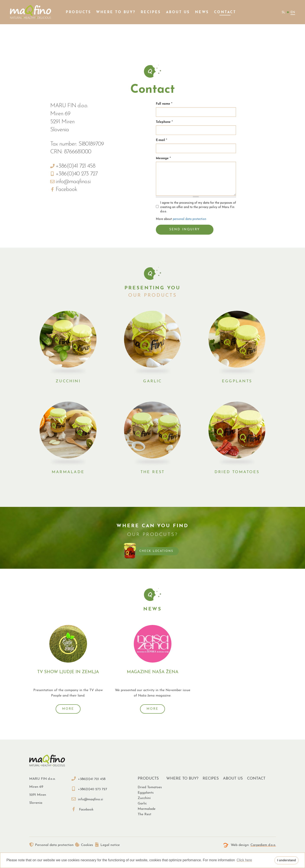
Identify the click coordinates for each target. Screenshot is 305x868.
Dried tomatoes (237, 471)
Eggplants (237, 380)
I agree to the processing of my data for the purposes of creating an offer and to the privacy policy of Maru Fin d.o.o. (196, 207)
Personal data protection (51, 842)
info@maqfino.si (87, 796)
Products (78, 12)
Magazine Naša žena (153, 670)
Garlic (152, 380)
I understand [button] (286, 860)
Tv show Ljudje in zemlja (68, 670)
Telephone (164, 122)
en (293, 12)
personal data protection (190, 219)
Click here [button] (244, 860)
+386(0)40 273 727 (89, 786)
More (68, 707)
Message (163, 158)
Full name (164, 104)
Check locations (156, 550)
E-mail (161, 140)
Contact (225, 12)
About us (178, 12)
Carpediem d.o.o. (263, 842)
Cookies (87, 842)
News (202, 12)
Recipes (151, 12)
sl (283, 12)
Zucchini (68, 380)
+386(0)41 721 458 (88, 776)
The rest (153, 471)
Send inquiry (185, 229)
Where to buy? (116, 12)
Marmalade (68, 471)
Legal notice (112, 842)
